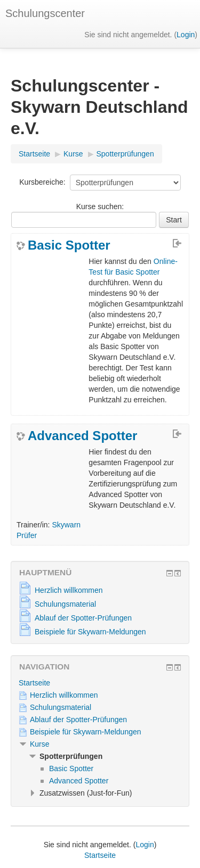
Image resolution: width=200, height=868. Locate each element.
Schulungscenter (45, 13)
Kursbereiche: (42, 182)
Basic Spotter (69, 245)
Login (186, 35)
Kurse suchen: (100, 206)
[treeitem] (100, 683)
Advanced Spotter (82, 436)
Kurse (40, 744)
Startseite (34, 683)
